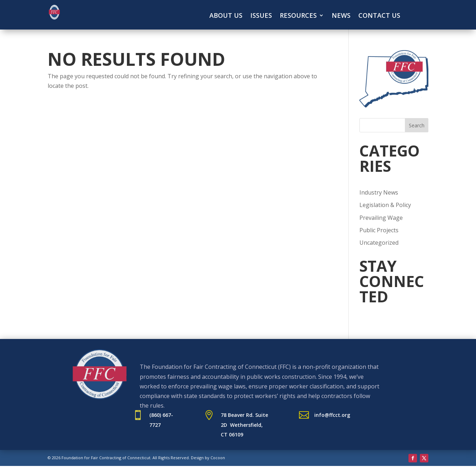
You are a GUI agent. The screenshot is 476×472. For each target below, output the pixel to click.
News (341, 16)
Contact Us (379, 16)
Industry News (379, 192)
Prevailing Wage (381, 218)
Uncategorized (379, 243)
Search (417, 125)
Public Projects (379, 230)
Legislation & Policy (385, 205)
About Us (226, 16)
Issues (261, 16)
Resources (298, 16)
